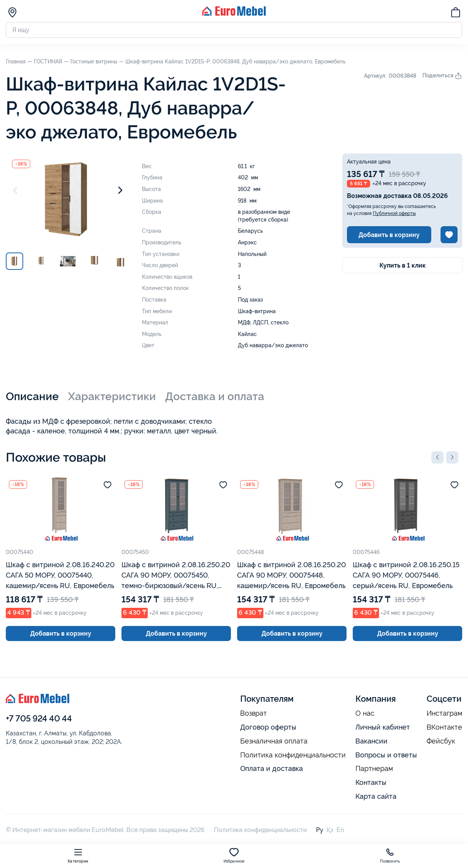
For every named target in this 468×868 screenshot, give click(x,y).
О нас (365, 713)
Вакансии (371, 741)
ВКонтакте (444, 727)
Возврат (254, 713)
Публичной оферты (394, 213)
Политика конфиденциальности (293, 755)
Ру (320, 830)
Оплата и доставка (272, 768)
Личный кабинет (383, 727)
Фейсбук (441, 741)
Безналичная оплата (274, 741)
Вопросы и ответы (386, 755)
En (340, 830)
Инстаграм (444, 713)
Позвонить (390, 855)
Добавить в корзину (389, 235)
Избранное (234, 855)
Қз (330, 830)
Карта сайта (376, 796)
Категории (78, 855)
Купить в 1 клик (403, 265)
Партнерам (374, 769)
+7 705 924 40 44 (39, 718)
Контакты (371, 782)
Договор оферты (268, 727)
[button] (437, 457)
